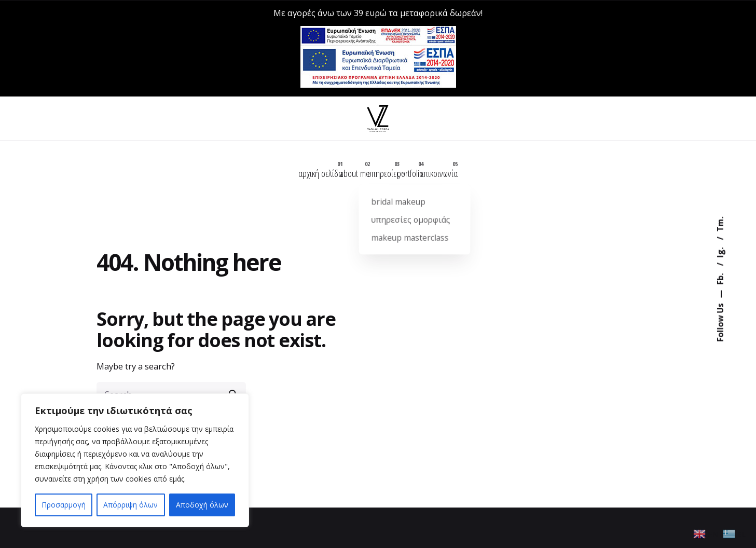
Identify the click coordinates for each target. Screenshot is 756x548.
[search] (233, 385)
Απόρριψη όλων (130, 505)
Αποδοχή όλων (202, 505)
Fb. (720, 278)
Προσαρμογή (64, 505)
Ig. (720, 252)
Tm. (720, 224)
